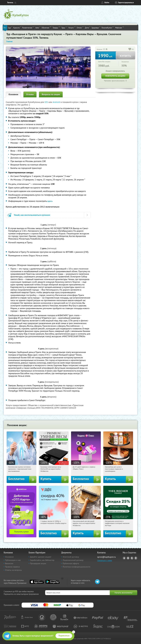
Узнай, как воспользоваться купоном (32, 215)
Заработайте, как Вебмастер (42, 560)
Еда (10, 27)
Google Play (53, 582)
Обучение (46, 27)
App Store (37, 582)
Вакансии (9, 563)
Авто (38, 27)
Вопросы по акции (51, 94)
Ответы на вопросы (13, 570)
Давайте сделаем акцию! (41, 557)
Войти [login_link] (107, 3)
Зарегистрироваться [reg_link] (126, 3)
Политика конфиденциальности (76, 567)
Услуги (72, 27)
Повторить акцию (115, 76)
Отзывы (30, 94)
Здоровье (96, 27)
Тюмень (10, 3)
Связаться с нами (105, 560)
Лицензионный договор (73, 560)
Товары (56, 27)
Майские (120, 27)
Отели (80, 27)
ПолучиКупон (108, 27)
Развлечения (28, 27)
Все (5, 28)
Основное (13, 94)
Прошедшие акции (38, 563)
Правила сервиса (12, 567)
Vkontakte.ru (128, 558)
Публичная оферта (71, 563)
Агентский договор (71, 557)
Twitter (132, 558)
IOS (46, 102)
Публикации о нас (13, 560)
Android (57, 102)
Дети (87, 27)
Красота (17, 27)
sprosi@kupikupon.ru (107, 557)
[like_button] (130, 49)
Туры (64, 27)
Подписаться (64, 636)
